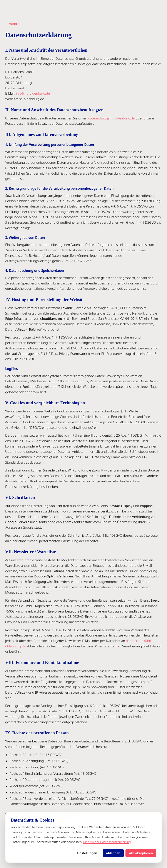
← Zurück (12, 24)
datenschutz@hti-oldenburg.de (112, 118)
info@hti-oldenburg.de (33, 93)
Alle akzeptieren (141, 853)
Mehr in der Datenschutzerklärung (107, 842)
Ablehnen (113, 853)
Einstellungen (87, 853)
